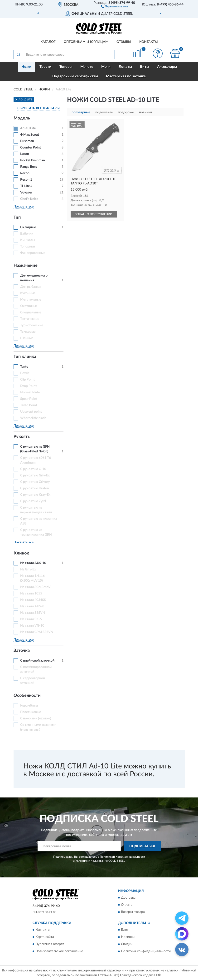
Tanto (24, 367)
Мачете (87, 67)
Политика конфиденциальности (146, 951)
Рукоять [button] (22, 437)
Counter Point (31, 148)
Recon (25, 173)
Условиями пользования (92, 861)
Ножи (26, 67)
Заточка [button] (22, 651)
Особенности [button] (27, 696)
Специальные (31, 312)
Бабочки (27, 234)
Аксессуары (167, 67)
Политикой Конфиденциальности (122, 857)
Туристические (32, 325)
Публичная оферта (50, 944)
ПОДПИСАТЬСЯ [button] (142, 846)
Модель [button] (22, 118)
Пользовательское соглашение (59, 951)
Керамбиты (29, 706)
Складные (28, 227)
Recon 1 (26, 180)
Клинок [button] (21, 553)
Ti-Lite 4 (26, 186)
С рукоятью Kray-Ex (35, 495)
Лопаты (125, 67)
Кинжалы (28, 240)
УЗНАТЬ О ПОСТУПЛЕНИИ (94, 214)
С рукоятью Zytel (33, 501)
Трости (45, 67)
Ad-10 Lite (28, 128)
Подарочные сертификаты (75, 76)
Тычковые (28, 332)
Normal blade (30, 392)
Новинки (128, 937)
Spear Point (29, 399)
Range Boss (29, 167)
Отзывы (124, 42)
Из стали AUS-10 (33, 563)
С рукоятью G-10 (33, 469)
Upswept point (31, 412)
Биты (145, 67)
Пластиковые (31, 712)
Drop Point (28, 386)
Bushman (27, 141)
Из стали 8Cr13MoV (35, 587)
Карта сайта (45, 937)
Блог (125, 930)
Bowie (25, 373)
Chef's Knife (29, 199)
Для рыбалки (30, 287)
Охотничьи (29, 306)
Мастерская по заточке (126, 76)
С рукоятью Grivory (35, 482)
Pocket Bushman (33, 160)
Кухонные (28, 293)
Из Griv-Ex (28, 569)
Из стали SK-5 (31, 619)
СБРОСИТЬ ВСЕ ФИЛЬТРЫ (39, 108)
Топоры (66, 67)
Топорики (28, 247)
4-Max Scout (30, 135)
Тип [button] (17, 218)
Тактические (30, 319)
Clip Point (27, 380)
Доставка (128, 898)
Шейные (27, 338)
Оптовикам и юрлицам (86, 42)
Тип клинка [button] (25, 357)
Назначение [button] (26, 266)
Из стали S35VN (33, 613)
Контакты (149, 42)
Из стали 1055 (31, 594)
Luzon (25, 154)
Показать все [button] (24, 207)
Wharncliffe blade (33, 418)
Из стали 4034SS (33, 600)
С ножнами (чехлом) (36, 718)
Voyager (26, 193)
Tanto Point (29, 405)
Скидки (127, 944)
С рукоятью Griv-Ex (35, 475)
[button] (114, 6)
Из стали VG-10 (32, 626)
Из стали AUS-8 (32, 606)
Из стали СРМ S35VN (37, 632)
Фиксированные (33, 253)
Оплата (127, 905)
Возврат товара (133, 912)
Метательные (31, 300)
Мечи (106, 67)
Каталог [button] (48, 42)
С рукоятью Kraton (35, 488)
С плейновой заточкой (37, 661)
